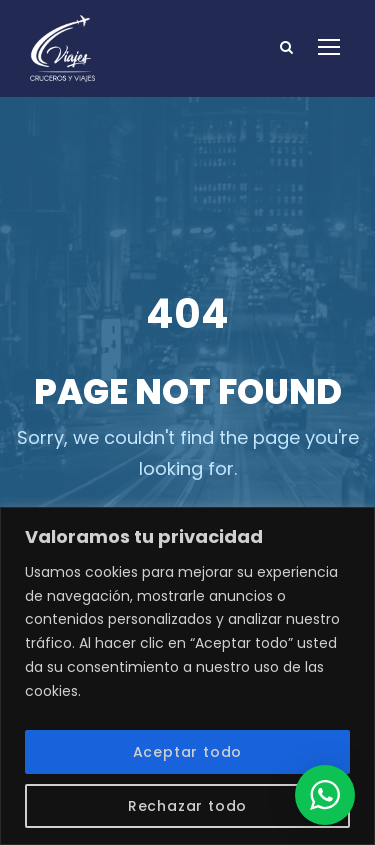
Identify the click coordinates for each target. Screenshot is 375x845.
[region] (187, 676)
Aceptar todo (188, 752)
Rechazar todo (187, 806)
